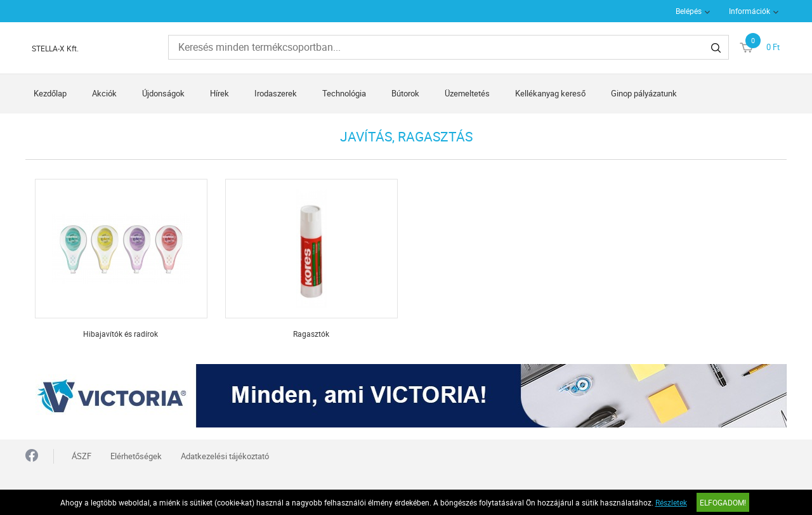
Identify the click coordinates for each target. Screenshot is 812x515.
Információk (750, 11)
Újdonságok (163, 93)
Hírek (219, 93)
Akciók (104, 93)
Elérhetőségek (136, 456)
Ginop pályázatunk (644, 93)
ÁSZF (82, 456)
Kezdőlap (50, 93)
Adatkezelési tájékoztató (225, 456)
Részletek (671, 502)
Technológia (344, 93)
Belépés (689, 11)
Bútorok (405, 93)
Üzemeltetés (467, 93)
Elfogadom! (723, 502)
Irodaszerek (276, 93)
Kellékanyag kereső (550, 93)
